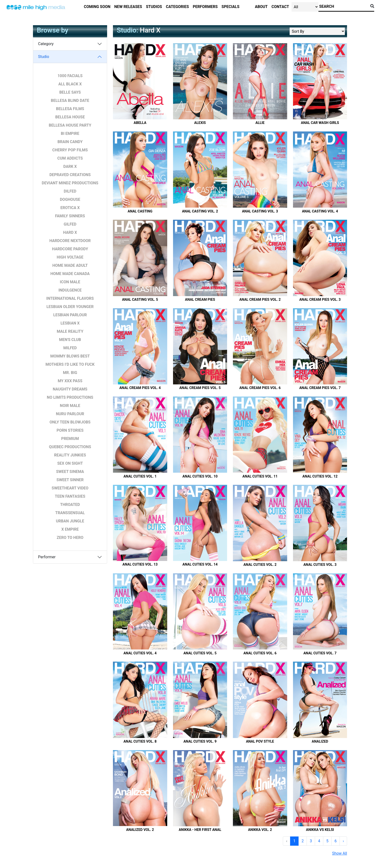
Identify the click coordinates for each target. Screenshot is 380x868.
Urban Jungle (70, 521)
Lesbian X (70, 323)
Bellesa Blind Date (70, 101)
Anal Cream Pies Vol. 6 (260, 388)
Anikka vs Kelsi (320, 830)
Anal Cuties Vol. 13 (140, 564)
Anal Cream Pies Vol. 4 (140, 388)
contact (280, 7)
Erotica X (70, 208)
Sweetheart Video (70, 488)
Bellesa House (70, 117)
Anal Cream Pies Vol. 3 (320, 300)
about (261, 7)
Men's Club (70, 340)
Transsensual (70, 513)
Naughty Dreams (70, 389)
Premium (70, 439)
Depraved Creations (70, 175)
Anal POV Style (260, 742)
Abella (140, 123)
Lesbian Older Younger (70, 307)
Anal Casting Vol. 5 (140, 300)
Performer (47, 557)
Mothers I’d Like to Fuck (70, 364)
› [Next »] (343, 841)
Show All (340, 853)
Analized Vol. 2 (140, 830)
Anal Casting (140, 211)
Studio (44, 57)
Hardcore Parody (70, 249)
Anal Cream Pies (200, 300)
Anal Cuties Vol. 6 (260, 653)
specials (230, 7)
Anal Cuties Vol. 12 (320, 476)
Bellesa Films (70, 109)
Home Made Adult (70, 265)
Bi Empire (70, 134)
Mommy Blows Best (70, 356)
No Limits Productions (70, 397)
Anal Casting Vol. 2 (200, 211)
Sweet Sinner (70, 480)
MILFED (70, 348)
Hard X (70, 232)
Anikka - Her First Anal (200, 830)
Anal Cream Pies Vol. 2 (260, 300)
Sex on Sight (70, 463)
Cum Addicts (70, 158)
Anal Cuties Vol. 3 (320, 565)
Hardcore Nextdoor (70, 241)
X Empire (70, 529)
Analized (320, 742)
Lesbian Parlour (70, 315)
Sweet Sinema (70, 472)
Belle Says (70, 92)
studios (154, 7)
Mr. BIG (70, 373)
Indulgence (70, 290)
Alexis (200, 123)
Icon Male (70, 282)
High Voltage (70, 257)
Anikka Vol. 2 (260, 830)
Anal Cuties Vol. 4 (140, 653)
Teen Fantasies (70, 496)
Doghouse (70, 199)
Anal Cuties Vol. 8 (140, 742)
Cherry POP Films (70, 150)
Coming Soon (97, 7)
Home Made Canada (70, 274)
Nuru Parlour (70, 414)
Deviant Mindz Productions (70, 183)
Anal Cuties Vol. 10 (200, 476)
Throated (70, 505)
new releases (128, 7)
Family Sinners (70, 216)
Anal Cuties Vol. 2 (260, 565)
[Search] (343, 7)
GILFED (70, 224)
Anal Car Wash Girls (320, 123)
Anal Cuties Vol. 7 (320, 653)
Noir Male (70, 406)
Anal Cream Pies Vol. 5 (200, 388)
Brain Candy (70, 142)
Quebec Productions (70, 447)
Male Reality (70, 331)
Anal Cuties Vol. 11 (260, 476)
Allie (260, 123)
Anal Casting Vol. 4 (320, 211)
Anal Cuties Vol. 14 (200, 564)
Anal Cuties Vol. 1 (140, 476)
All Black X (70, 84)
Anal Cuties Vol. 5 (200, 653)
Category (46, 44)
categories (177, 7)
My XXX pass (70, 381)
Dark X (70, 166)
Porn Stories (70, 430)
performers (205, 7)
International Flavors (70, 298)
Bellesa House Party (70, 125)
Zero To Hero (70, 538)
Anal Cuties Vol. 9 (200, 742)
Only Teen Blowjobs (70, 422)
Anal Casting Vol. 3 (260, 211)
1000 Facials (70, 76)
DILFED (70, 191)
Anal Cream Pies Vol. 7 (320, 388)
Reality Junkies (70, 455)
